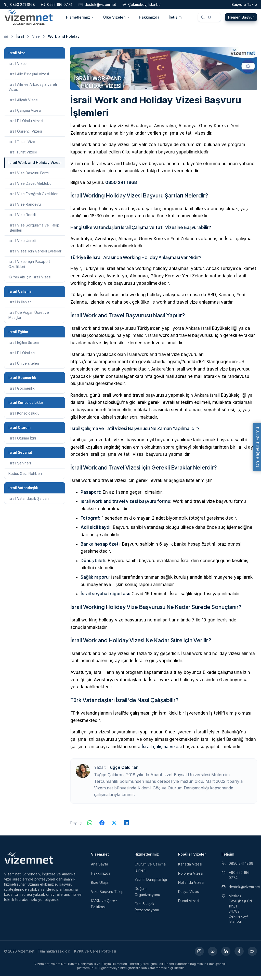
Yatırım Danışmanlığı (151, 883)
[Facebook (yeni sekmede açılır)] (239, 955)
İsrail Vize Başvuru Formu (29, 177)
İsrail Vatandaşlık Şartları (29, 502)
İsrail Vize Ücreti (22, 244)
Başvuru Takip (244, 4)
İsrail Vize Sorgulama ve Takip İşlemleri (34, 231)
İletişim (175, 19)
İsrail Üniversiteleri (24, 367)
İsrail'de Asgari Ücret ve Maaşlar (29, 319)
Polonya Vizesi (191, 877)
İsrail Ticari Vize (22, 145)
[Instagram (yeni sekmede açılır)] (199, 955)
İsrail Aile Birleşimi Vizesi (29, 78)
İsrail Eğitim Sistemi (24, 346)
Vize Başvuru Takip (107, 895)
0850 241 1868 (121, 186)
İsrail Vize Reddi (22, 218)
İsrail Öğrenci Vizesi (25, 135)
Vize (36, 40)
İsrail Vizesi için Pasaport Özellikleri (29, 268)
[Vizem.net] (29, 862)
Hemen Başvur (241, 19)
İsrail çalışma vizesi (162, 750)
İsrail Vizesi (18, 67)
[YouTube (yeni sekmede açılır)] (213, 955)
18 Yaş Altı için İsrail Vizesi (30, 281)
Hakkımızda (149, 19)
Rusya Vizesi (189, 895)
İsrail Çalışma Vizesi (25, 114)
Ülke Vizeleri (116, 19)
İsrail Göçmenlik (22, 392)
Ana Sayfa (100, 868)
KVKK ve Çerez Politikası (95, 955)
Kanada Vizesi (190, 868)
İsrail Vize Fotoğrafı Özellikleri (33, 198)
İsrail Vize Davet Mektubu (30, 187)
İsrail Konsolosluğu (24, 417)
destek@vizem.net (239, 891)
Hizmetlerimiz (80, 19)
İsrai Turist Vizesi (23, 156)
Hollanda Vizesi (191, 886)
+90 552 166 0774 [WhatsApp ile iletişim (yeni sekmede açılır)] (236, 879)
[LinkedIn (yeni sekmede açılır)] (226, 955)
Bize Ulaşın (100, 886)
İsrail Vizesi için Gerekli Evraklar (35, 255)
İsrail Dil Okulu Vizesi (26, 125)
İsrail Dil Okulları (22, 357)
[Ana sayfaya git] (6, 40)
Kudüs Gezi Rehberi (25, 477)
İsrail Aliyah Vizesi (23, 104)
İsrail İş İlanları (20, 306)
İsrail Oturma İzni (22, 442)
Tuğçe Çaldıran (123, 771)
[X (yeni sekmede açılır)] (252, 955)
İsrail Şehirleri (20, 467)
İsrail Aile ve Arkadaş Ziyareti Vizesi (33, 91)
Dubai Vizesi (189, 905)
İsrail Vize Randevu (25, 208)
